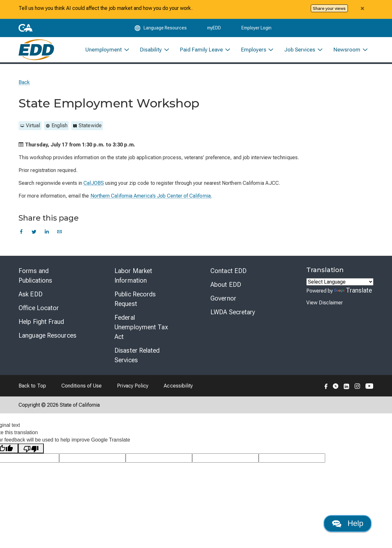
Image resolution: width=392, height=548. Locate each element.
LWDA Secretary (233, 317)
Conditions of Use (82, 390)
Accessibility (178, 390)
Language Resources (47, 340)
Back (24, 87)
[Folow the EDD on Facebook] (326, 390)
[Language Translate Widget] (340, 286)
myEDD (214, 29)
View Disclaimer (325, 307)
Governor (223, 303)
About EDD (226, 289)
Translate (353, 295)
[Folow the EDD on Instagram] (357, 390)
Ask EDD (31, 299)
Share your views (329, 8)
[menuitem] (108, 53)
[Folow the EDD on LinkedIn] (347, 390)
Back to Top (32, 390)
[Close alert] (362, 8)
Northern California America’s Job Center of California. (151, 200)
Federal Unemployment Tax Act (141, 332)
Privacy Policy (133, 390)
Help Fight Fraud (41, 326)
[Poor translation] (31, 453)
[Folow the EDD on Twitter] (336, 390)
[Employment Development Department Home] (36, 53)
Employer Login (256, 29)
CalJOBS (94, 188)
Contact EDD (228, 275)
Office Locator (39, 312)
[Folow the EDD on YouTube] (369, 390)
